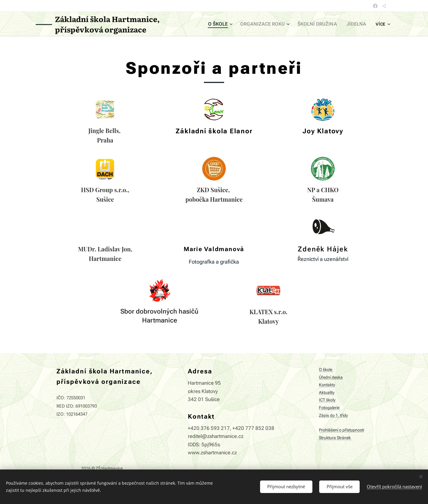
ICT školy (327, 400)
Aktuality (327, 393)
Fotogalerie (330, 408)
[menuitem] (230, 24)
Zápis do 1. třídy (333, 415)
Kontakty (327, 385)
